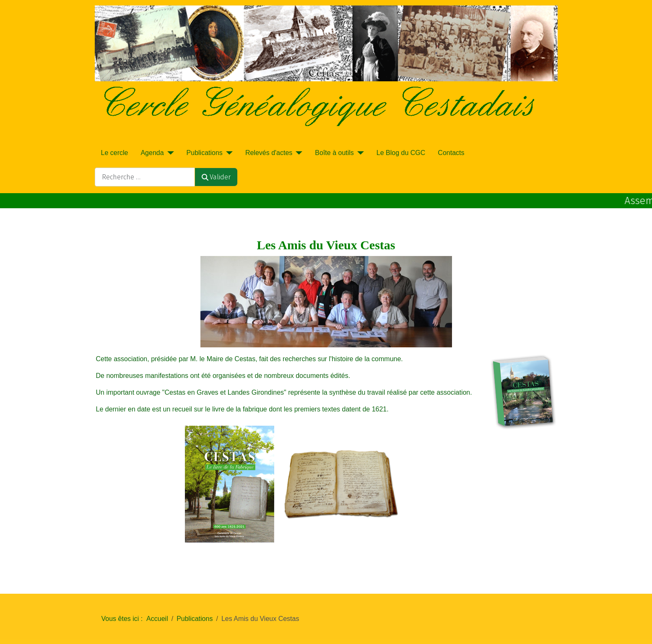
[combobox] (145, 177)
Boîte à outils (334, 153)
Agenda (152, 153)
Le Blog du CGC (401, 153)
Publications (205, 153)
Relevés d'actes (269, 153)
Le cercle (115, 153)
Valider (216, 177)
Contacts (451, 153)
